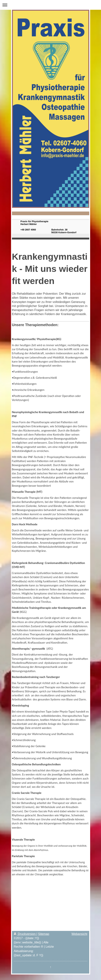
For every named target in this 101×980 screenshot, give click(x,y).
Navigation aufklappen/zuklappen (50, 5)
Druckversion (25, 934)
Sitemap (44, 934)
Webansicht (79, 934)
